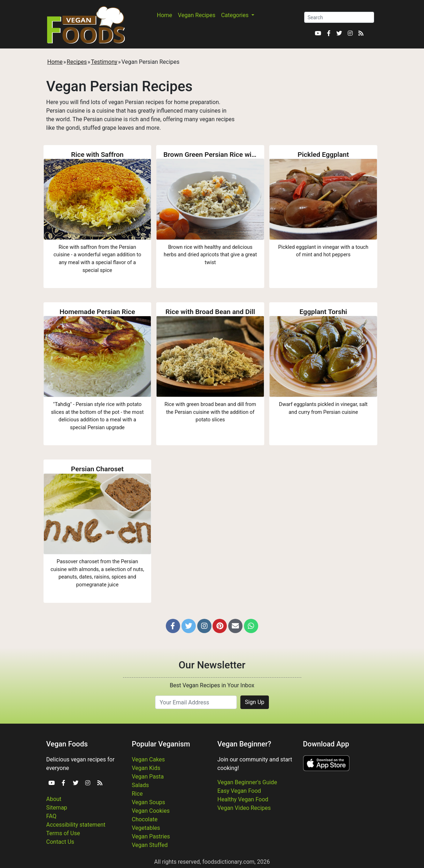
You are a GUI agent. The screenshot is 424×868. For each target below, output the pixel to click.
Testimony (104, 62)
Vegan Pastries (151, 836)
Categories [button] (236, 15)
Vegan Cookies (151, 811)
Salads (141, 785)
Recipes (77, 62)
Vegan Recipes (197, 15)
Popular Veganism (161, 744)
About (54, 799)
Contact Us (60, 842)
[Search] (339, 17)
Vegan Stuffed (150, 845)
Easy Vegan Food (239, 791)
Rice (137, 794)
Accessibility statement (76, 825)
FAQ (52, 816)
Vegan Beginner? (244, 744)
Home (165, 15)
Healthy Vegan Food (243, 799)
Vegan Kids (146, 768)
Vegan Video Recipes (244, 808)
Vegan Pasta (148, 777)
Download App (326, 744)
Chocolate (145, 819)
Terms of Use (63, 833)
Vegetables (146, 828)
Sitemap (57, 808)
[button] (173, 626)
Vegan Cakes (149, 759)
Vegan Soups (149, 802)
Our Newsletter (212, 665)
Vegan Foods (67, 744)
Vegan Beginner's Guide (247, 782)
